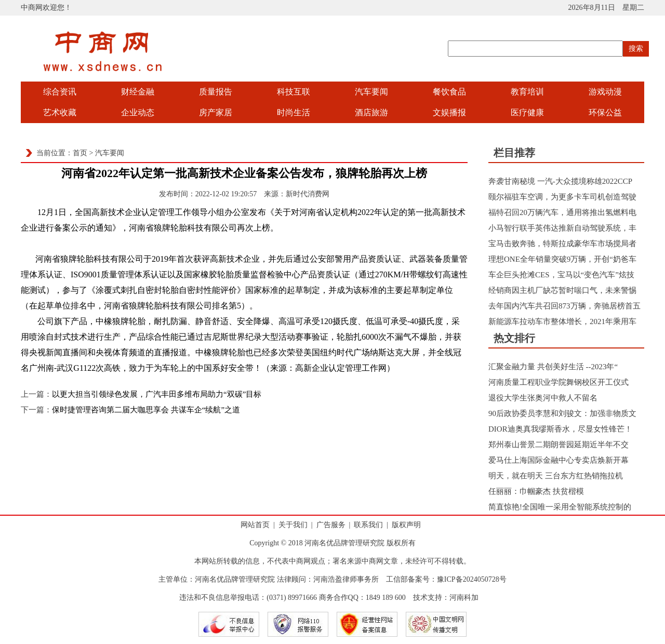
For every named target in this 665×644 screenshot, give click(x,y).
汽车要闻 (371, 92)
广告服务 (331, 525)
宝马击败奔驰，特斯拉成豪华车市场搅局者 (562, 244)
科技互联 (294, 92)
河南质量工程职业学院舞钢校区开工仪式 (558, 382)
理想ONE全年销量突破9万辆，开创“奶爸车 (562, 259)
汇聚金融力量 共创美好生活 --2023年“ (553, 367)
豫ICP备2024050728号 (472, 579)
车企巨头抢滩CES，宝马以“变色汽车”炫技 (561, 275)
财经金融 (138, 92)
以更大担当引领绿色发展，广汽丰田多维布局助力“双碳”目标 (157, 394)
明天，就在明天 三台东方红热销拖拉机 (556, 476)
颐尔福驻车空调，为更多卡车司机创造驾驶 (562, 197)
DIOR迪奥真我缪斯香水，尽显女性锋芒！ (560, 429)
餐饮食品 (449, 92)
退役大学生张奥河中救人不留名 (543, 398)
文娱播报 (449, 112)
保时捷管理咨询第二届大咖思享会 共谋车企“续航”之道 (146, 410)
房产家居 (216, 112)
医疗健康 (527, 112)
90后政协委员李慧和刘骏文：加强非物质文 (562, 413)
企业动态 (138, 112)
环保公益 (605, 112)
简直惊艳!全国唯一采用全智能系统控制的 (560, 507)
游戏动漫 (605, 92)
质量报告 (216, 92)
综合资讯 (60, 92)
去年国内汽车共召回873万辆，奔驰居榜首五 (564, 306)
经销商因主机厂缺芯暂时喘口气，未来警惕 (562, 290)
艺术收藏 (60, 112)
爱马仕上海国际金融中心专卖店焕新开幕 (558, 460)
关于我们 (293, 525)
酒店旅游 (371, 112)
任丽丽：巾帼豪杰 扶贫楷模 (536, 491)
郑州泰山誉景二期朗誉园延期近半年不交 (558, 445)
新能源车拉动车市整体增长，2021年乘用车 (562, 321)
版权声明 (406, 525)
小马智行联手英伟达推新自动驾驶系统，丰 (562, 228)
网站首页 (255, 525)
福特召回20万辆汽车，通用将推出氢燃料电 (562, 212)
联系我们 (368, 525)
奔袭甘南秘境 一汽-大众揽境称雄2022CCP (560, 181)
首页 (80, 153)
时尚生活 (294, 112)
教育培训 (527, 92)
